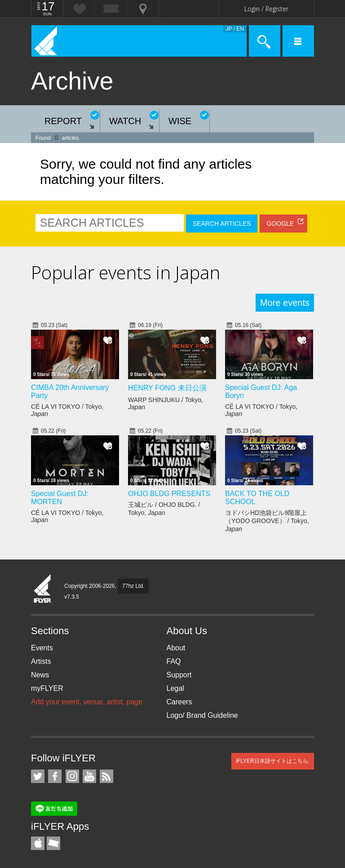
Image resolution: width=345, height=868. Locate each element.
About (176, 648)
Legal (175, 688)
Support (179, 675)
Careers (179, 702)
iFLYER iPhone (38, 843)
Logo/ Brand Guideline (202, 715)
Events (42, 648)
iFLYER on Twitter (38, 776)
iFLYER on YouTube (89, 776)
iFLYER (43, 589)
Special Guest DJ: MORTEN (60, 498)
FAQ (174, 661)
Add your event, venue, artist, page (87, 702)
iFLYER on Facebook (55, 776)
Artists (41, 661)
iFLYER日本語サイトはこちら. (273, 761)
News (40, 675)
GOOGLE (280, 224)
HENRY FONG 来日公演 (167, 388)
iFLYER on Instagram (72, 776)
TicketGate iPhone (53, 843)
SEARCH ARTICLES (222, 224)
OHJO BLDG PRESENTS (169, 494)
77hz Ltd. (133, 586)
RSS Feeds (106, 776)
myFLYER (47, 688)
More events (285, 303)
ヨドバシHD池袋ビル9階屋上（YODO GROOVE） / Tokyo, (267, 521)
